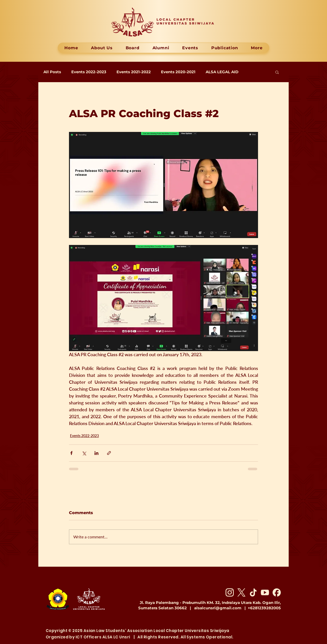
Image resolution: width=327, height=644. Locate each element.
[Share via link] (109, 453)
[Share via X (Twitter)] (84, 453)
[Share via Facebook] (71, 453)
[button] (277, 72)
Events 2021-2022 (134, 72)
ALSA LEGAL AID (222, 72)
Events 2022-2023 (89, 72)
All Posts (52, 72)
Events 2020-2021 (178, 72)
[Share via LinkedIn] (96, 453)
